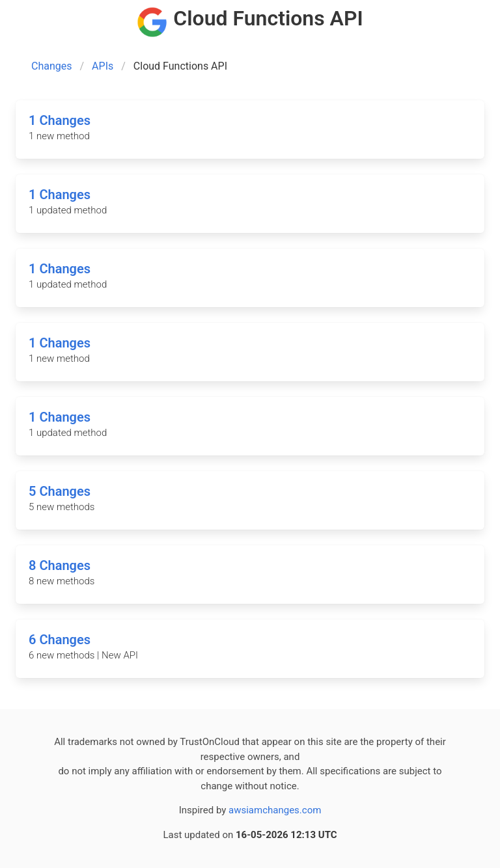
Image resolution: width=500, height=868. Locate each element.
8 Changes (60, 565)
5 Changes (60, 491)
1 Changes (60, 120)
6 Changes (60, 640)
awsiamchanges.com (275, 810)
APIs (103, 66)
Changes (52, 66)
